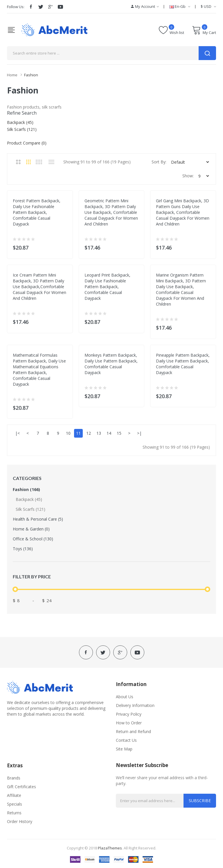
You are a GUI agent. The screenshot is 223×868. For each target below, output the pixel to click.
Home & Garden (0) (31, 529)
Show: (188, 176)
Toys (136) (23, 549)
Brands (14, 778)
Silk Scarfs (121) (30, 509)
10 (68, 433)
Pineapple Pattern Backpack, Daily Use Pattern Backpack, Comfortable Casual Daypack (183, 364)
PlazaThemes (110, 848)
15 (119, 433)
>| (139, 433)
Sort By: (159, 162)
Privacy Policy (129, 714)
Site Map (124, 749)
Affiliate (14, 795)
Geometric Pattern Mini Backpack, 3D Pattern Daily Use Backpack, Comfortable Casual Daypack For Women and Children (111, 212)
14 (109, 433)
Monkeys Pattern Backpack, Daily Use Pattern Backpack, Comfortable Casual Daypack (111, 364)
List (51, 162)
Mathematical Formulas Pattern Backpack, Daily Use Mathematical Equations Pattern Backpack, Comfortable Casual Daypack (39, 370)
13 (99, 433)
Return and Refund (133, 731)
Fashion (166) (26, 489)
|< (17, 433)
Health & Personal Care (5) (38, 519)
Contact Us (126, 740)
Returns (14, 813)
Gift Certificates (21, 787)
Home (12, 75)
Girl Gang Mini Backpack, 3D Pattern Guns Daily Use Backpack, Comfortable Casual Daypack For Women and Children (183, 212)
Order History (20, 821)
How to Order (129, 723)
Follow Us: (16, 7)
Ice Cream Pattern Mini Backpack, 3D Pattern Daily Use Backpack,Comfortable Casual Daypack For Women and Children (39, 287)
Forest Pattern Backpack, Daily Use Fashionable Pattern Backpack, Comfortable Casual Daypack (37, 212)
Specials (15, 804)
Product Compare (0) (27, 143)
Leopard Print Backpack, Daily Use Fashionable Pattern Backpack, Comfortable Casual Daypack (107, 287)
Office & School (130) (33, 539)
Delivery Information (135, 705)
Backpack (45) (29, 499)
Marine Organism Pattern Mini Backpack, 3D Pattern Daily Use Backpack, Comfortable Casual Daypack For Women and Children (181, 289)
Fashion (31, 75)
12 (89, 433)
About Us (125, 697)
